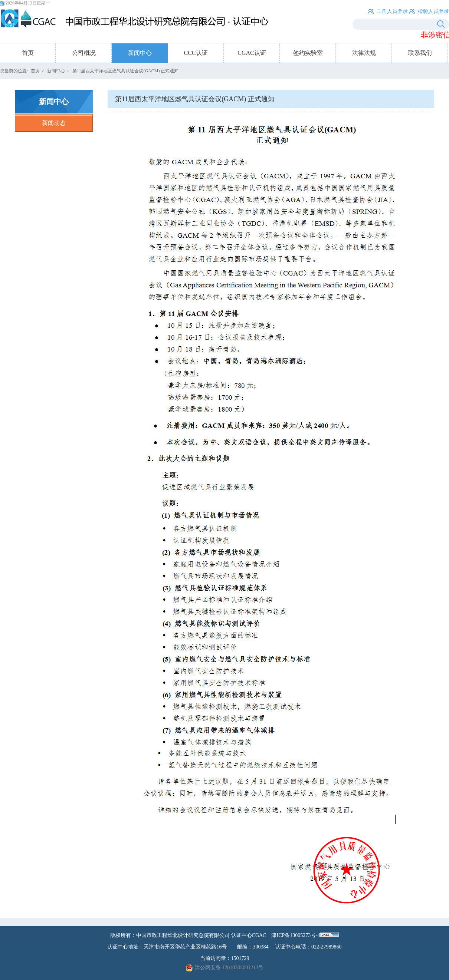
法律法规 (364, 53)
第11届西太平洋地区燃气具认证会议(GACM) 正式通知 (126, 71)
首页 (28, 53)
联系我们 (420, 53)
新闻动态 (54, 123)
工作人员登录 (392, 11)
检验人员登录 (433, 11)
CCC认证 (196, 53)
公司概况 (84, 53)
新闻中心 (140, 53)
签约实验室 (308, 53)
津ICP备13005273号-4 (296, 935)
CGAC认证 (252, 53)
